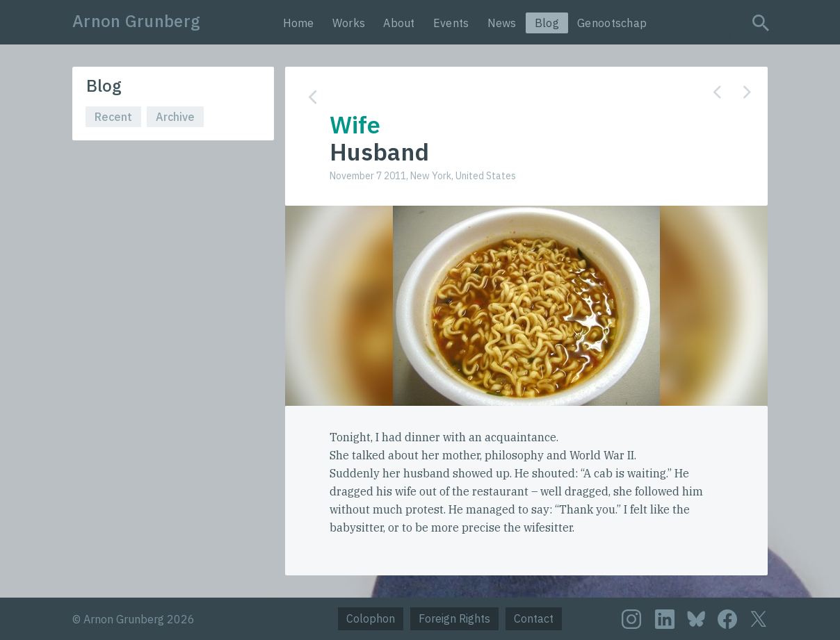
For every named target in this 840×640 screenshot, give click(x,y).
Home (299, 23)
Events (451, 23)
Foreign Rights (454, 618)
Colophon (371, 618)
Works (349, 23)
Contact (534, 618)
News (502, 23)
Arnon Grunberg (136, 21)
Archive (175, 117)
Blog (547, 23)
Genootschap (612, 23)
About (399, 23)
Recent (113, 117)
